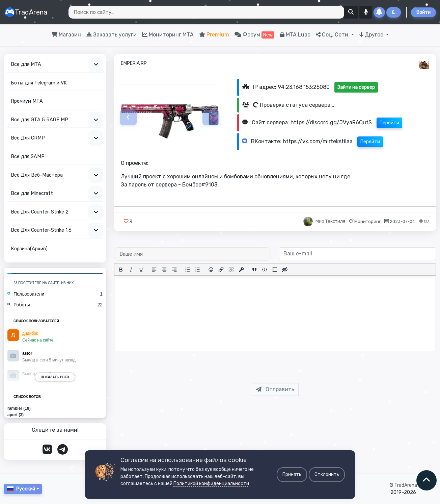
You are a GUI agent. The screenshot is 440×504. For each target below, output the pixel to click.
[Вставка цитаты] (254, 270)
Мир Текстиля (330, 221)
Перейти (389, 123)
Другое (372, 35)
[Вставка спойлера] (275, 270)
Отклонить (327, 474)
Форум (254, 35)
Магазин (66, 35)
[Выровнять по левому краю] (154, 270)
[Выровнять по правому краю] (174, 270)
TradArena (26, 12)
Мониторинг (367, 221)
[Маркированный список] (188, 270)
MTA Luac (295, 35)
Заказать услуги (112, 35)
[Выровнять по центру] (164, 270)
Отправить (275, 389)
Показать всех (55, 377)
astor (27, 353)
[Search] (206, 12)
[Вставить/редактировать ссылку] (221, 270)
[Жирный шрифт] (121, 270)
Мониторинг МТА (168, 35)
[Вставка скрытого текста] (285, 270)
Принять (292, 474)
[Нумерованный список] (198, 270)
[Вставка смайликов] (211, 270)
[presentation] (280, 364)
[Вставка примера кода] (265, 270)
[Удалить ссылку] (231, 270)
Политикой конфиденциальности (211, 484)
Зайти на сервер (356, 87)
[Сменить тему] (394, 12)
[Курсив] (131, 270)
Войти (423, 12)
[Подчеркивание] (141, 270)
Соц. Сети (333, 35)
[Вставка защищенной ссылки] (241, 270)
